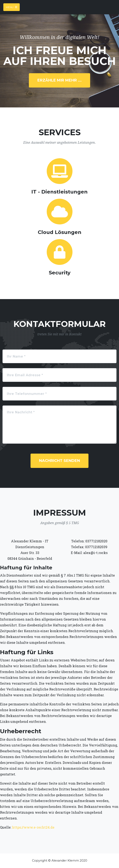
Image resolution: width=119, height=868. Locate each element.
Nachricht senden (59, 461)
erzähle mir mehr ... (59, 80)
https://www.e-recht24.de (33, 827)
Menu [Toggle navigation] (12, 7)
